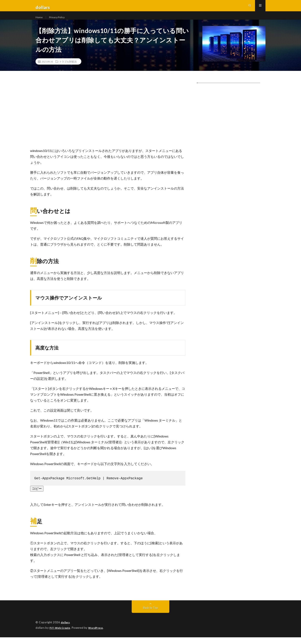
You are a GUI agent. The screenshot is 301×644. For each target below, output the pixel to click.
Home (39, 21)
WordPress (98, 635)
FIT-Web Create (61, 635)
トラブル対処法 (68, 69)
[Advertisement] (108, 122)
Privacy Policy (59, 21)
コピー (37, 495)
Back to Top (151, 615)
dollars (66, 629)
